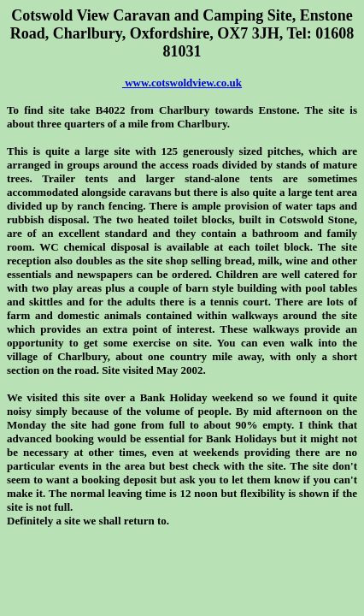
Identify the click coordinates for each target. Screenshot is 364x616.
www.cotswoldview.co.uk (182, 83)
